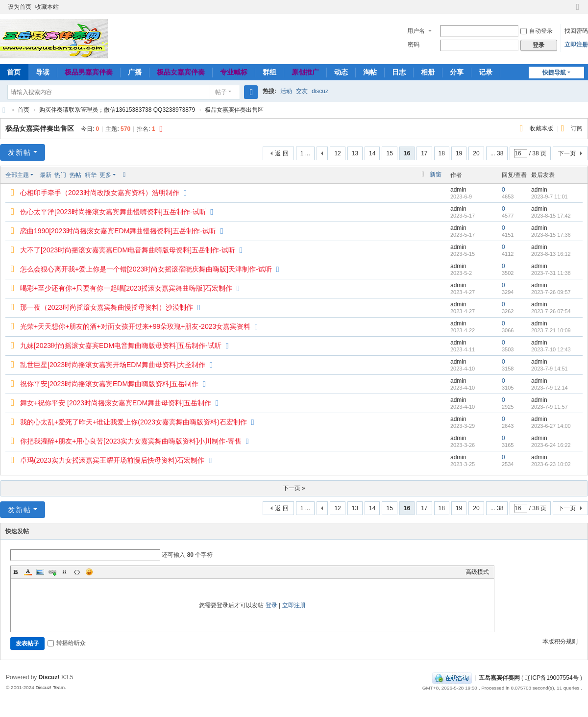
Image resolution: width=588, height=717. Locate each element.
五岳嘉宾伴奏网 (499, 678)
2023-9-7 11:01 (550, 197)
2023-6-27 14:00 (551, 426)
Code (77, 572)
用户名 (416, 31)
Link (52, 572)
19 (459, 153)
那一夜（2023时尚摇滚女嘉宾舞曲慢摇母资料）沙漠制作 (107, 307)
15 (389, 153)
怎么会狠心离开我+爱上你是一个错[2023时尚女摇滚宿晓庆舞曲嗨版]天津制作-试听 (146, 269)
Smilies (89, 572)
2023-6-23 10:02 (551, 464)
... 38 (497, 153)
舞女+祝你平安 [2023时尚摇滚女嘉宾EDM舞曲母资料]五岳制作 (116, 403)
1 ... (305, 153)
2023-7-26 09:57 (551, 292)
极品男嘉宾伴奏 (89, 72)
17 (424, 153)
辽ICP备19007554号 (551, 678)
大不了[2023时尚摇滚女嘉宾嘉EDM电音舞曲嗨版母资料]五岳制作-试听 (128, 250)
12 (337, 153)
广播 (135, 72)
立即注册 (576, 45)
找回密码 (576, 31)
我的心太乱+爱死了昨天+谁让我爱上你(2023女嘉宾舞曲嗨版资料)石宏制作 (134, 422)
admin (458, 190)
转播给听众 (67, 643)
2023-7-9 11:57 (550, 407)
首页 (24, 110)
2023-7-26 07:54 (551, 311)
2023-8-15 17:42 (551, 216)
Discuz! (49, 677)
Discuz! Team (50, 687)
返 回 (282, 153)
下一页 (567, 153)
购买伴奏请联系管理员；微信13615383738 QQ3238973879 (117, 110)
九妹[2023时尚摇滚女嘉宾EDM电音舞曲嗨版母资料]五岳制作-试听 (121, 346)
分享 (457, 72)
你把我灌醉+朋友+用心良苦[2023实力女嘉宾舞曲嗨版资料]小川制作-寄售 (131, 441)
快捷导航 (554, 73)
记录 (486, 72)
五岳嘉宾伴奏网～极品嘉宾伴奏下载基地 (4, 110)
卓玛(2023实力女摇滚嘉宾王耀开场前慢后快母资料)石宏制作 (112, 460)
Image (40, 572)
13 (355, 153)
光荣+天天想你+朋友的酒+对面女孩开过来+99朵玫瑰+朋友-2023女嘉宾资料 (135, 326)
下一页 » (294, 488)
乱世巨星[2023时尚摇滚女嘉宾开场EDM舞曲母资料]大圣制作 (113, 365)
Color (28, 572)
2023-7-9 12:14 (550, 388)
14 (372, 153)
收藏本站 (47, 7)
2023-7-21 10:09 (551, 330)
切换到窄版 (578, 11)
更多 (105, 175)
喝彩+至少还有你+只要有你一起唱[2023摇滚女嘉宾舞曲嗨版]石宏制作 (126, 288)
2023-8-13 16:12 (551, 254)
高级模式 (477, 572)
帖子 (221, 92)
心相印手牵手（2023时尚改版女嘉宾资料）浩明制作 (100, 193)
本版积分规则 (560, 642)
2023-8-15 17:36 (551, 235)
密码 (414, 45)
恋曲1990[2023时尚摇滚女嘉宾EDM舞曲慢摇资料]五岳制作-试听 (118, 231)
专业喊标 (234, 72)
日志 (399, 72)
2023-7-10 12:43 (551, 349)
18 (442, 153)
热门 (60, 175)
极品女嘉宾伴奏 (181, 72)
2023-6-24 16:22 (551, 445)
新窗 (436, 174)
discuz (320, 91)
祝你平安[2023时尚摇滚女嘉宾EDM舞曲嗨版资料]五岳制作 (109, 384)
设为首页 (20, 7)
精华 (91, 175)
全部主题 (17, 175)
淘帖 (370, 72)
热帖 (75, 175)
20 (476, 153)
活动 (286, 91)
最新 (46, 175)
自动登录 (537, 31)
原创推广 (305, 72)
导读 (43, 72)
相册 (428, 72)
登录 (271, 605)
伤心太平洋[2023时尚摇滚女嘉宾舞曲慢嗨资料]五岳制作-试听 (113, 212)
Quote (65, 572)
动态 (341, 72)
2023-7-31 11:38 (551, 273)
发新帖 (20, 152)
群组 (269, 72)
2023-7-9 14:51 (550, 369)
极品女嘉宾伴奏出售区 (234, 110)
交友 (302, 91)
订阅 (577, 128)
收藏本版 (542, 128)
